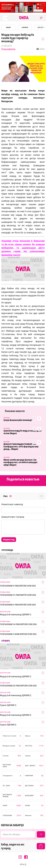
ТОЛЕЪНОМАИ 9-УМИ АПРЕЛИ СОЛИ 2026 (18, 586)
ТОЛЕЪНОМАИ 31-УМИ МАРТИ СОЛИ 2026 (18, 595)
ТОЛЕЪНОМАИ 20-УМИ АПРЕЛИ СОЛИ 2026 (18, 686)
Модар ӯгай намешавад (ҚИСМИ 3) (16, 715)
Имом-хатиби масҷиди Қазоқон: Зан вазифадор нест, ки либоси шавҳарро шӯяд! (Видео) (20, 462)
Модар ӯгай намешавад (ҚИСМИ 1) (16, 614)
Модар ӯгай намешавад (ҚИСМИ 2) (16, 695)
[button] (41, 18)
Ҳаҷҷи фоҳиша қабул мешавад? (18, 420)
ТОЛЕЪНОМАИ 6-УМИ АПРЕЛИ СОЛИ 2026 (18, 605)
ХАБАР (8, 27)
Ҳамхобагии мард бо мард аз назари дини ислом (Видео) (23, 432)
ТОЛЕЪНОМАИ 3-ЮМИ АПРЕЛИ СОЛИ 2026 (18, 634)
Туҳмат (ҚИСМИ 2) (8, 725)
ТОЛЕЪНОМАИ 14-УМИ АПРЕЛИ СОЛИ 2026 (18, 624)
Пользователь (8, 49)
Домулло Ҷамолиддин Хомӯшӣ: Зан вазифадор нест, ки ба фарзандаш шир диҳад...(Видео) (21, 446)
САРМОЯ (25, 27)
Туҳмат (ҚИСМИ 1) (8, 705)
